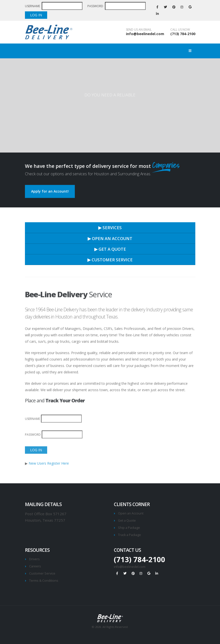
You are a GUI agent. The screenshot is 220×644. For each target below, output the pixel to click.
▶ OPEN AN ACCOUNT (110, 238)
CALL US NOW (180, 30)
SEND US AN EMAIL (139, 30)
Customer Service (42, 573)
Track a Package (130, 535)
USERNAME (33, 6)
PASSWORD (96, 6)
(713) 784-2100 (183, 34)
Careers (35, 566)
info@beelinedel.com (145, 34)
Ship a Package (129, 528)
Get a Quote (127, 521)
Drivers (34, 559)
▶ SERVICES (110, 228)
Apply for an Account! (50, 191)
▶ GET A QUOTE (110, 249)
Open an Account (131, 513)
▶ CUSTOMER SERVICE (110, 260)
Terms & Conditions (44, 581)
